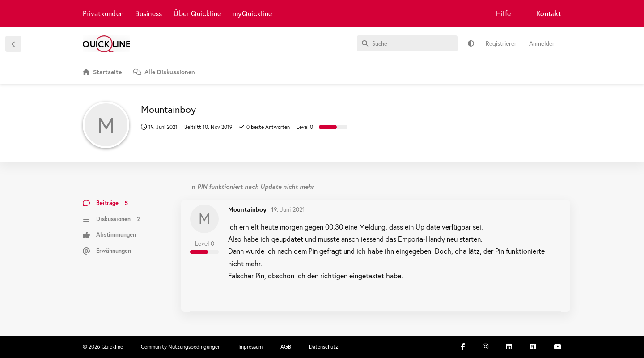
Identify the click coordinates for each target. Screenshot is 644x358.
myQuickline (252, 13)
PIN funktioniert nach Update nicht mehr (256, 186)
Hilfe (503, 13)
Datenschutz (324, 347)
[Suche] (407, 43)
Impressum (250, 347)
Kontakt (549, 13)
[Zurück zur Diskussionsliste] (13, 44)
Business (148, 13)
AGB (286, 347)
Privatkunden (103, 13)
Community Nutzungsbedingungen (181, 347)
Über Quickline (197, 13)
